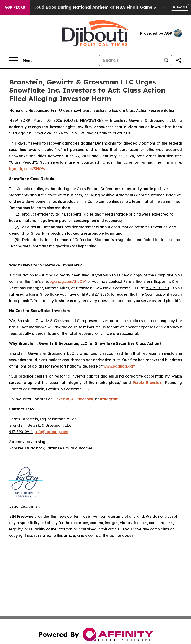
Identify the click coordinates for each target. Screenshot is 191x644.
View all (180, 7)
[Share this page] (179, 60)
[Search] (130, 60)
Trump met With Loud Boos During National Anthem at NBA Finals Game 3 (83, 7)
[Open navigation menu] (21, 60)
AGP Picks (15, 7)
